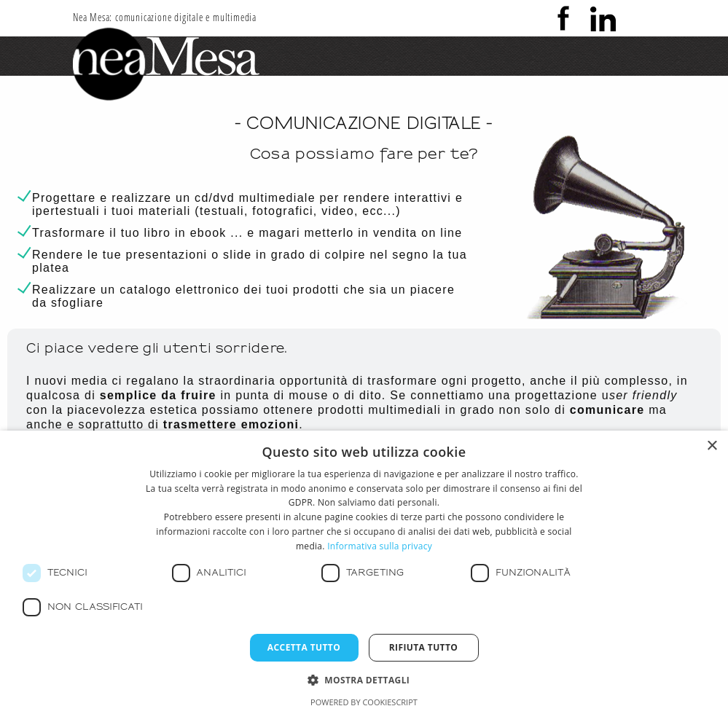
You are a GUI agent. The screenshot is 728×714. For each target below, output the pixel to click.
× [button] (712, 446)
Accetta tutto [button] (304, 647)
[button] (364, 679)
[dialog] (364, 572)
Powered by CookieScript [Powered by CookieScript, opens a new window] (364, 702)
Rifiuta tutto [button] (424, 647)
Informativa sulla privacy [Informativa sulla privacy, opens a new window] (380, 546)
